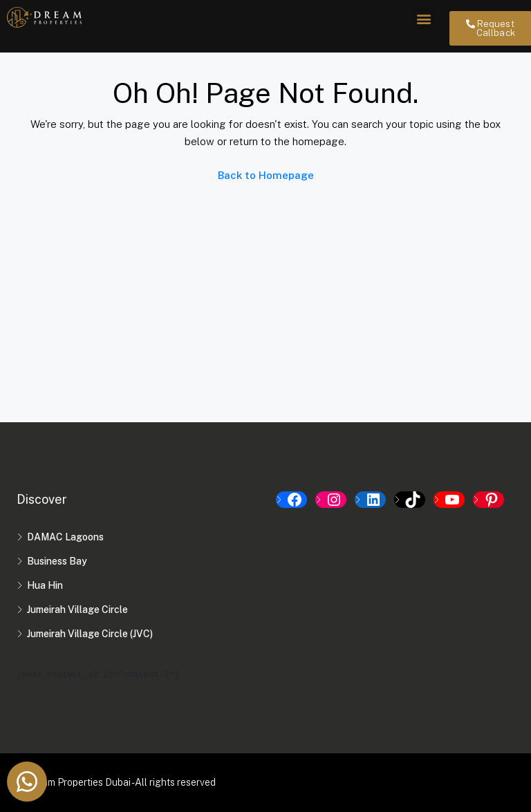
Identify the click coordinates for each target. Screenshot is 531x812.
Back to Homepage (266, 175)
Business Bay (57, 561)
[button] (424, 18)
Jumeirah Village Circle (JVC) (90, 634)
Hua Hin (45, 585)
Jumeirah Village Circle (77, 610)
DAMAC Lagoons (65, 537)
